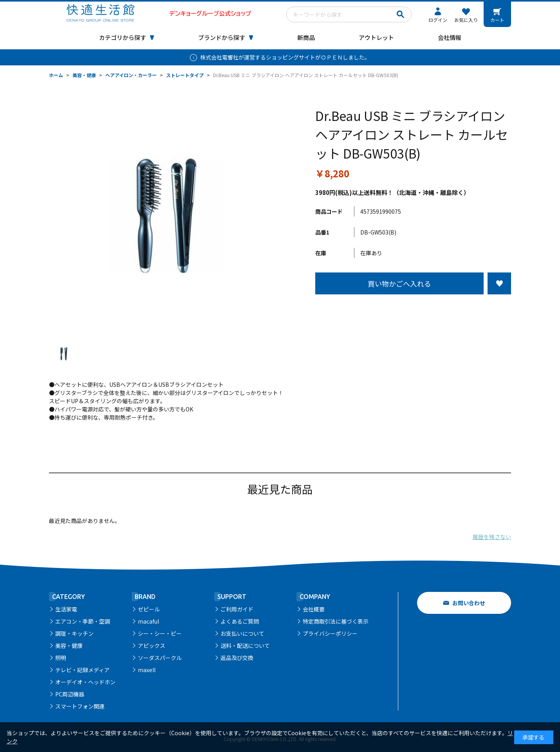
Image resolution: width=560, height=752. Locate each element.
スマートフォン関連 (80, 706)
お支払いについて (242, 633)
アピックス (152, 646)
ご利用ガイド (237, 609)
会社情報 (450, 37)
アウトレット (376, 37)
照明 (61, 658)
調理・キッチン (74, 633)
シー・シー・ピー (160, 633)
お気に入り (466, 20)
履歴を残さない (492, 537)
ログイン (438, 20)
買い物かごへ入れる (399, 283)
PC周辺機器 (70, 694)
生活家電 (66, 609)
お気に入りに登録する (499, 283)
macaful (148, 621)
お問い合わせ (469, 603)
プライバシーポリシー (330, 633)
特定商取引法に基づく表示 (336, 621)
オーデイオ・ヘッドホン (85, 682)
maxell (147, 670)
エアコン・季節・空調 (83, 621)
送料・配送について (245, 646)
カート (497, 20)
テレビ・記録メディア (82, 670)
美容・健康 (69, 646)
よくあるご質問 (240, 621)
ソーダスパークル (160, 658)
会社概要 (314, 609)
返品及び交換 (237, 658)
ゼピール (149, 609)
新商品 (306, 37)
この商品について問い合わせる (413, 309)
